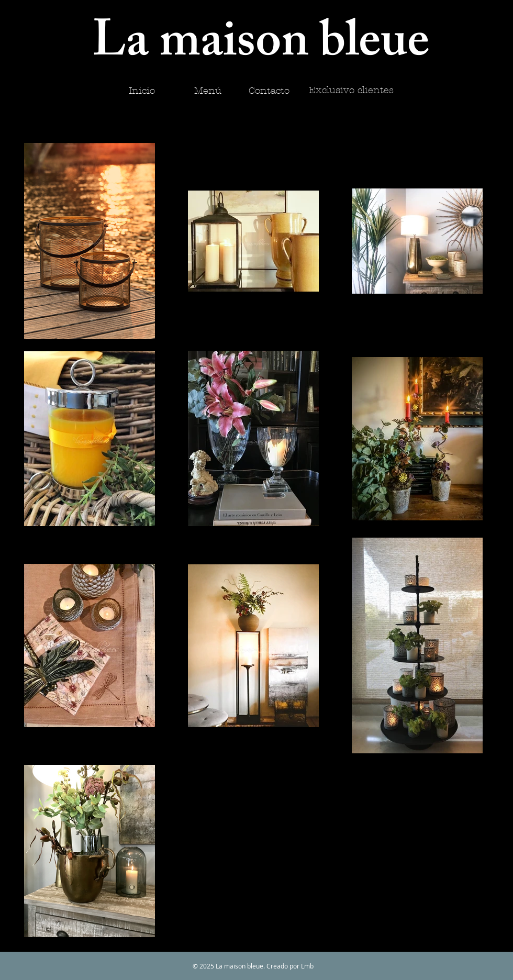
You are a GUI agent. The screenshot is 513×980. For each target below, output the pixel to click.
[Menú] (208, 91)
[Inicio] (142, 91)
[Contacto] (269, 91)
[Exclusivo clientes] (351, 91)
